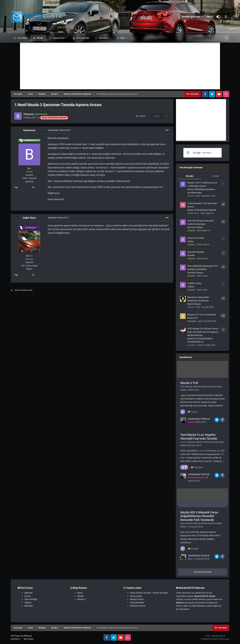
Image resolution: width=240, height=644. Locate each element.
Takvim (28, 603)
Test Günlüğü (83, 38)
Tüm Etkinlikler (137, 603)
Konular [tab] (215, 176)
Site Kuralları (136, 596)
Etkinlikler (104, 38)
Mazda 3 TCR (189, 383)
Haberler (28, 593)
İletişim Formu (137, 599)
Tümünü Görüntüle (203, 572)
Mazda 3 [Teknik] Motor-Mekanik (202, 210)
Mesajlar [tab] (190, 176)
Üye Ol (210, 17)
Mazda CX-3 (193, 318)
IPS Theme (16, 636)
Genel (80, 593)
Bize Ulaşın (29, 639)
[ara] (202, 153)
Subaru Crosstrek (196, 238)
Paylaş (141, 116)
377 (29, 256)
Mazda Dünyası (194, 304)
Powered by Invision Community (215, 639)
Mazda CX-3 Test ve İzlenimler (202, 315)
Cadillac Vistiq (194, 283)
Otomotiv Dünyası (195, 227)
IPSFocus (28, 636)
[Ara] (204, 38)
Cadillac (191, 287)
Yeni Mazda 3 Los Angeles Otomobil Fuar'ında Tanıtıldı (199, 437)
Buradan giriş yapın (192, 17)
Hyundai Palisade (196, 252)
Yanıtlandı (58, 218)
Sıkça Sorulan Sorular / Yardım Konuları (149, 593)
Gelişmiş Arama (138, 606)
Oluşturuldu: (59, 130)
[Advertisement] (120, 66)
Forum (40, 38)
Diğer (123, 38)
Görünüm (16, 639)
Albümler (29, 606)
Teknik (80, 596)
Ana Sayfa (22, 38)
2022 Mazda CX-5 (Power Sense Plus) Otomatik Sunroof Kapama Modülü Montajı (203, 332)
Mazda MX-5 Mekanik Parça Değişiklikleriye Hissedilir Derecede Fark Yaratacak (199, 516)
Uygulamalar (59, 38)
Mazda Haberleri (194, 387)
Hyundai (191, 255)
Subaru (190, 241)
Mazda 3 (81, 599)
